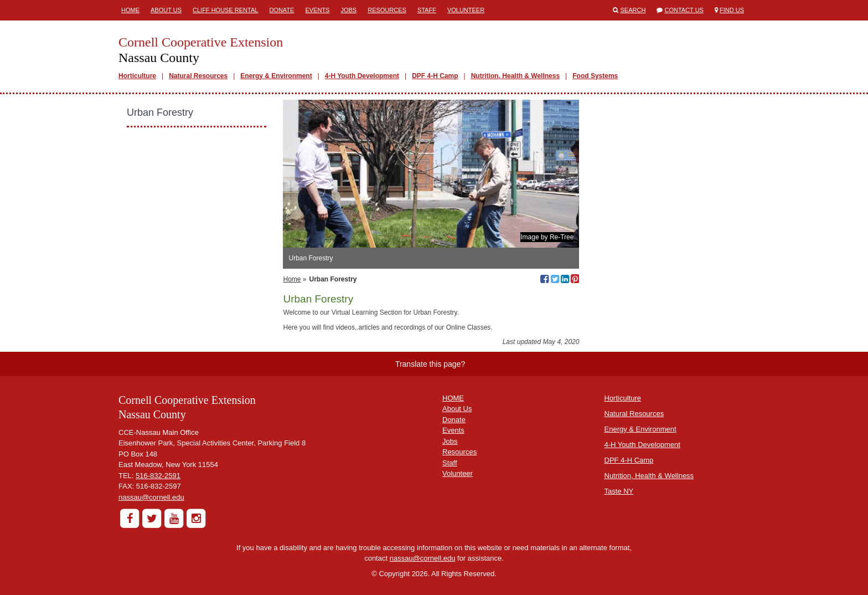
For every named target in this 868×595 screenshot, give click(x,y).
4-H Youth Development (362, 76)
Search (633, 10)
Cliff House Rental (225, 10)
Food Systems (595, 76)
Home (130, 10)
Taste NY (619, 491)
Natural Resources (198, 76)
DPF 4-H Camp (435, 76)
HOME (453, 398)
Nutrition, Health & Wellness (515, 76)
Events (317, 10)
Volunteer (466, 10)
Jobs (348, 10)
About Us (166, 10)
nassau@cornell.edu (151, 497)
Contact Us (684, 10)
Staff (427, 10)
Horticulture (137, 76)
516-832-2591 (158, 476)
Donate (281, 10)
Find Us (732, 10)
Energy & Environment (276, 76)
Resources (387, 10)
